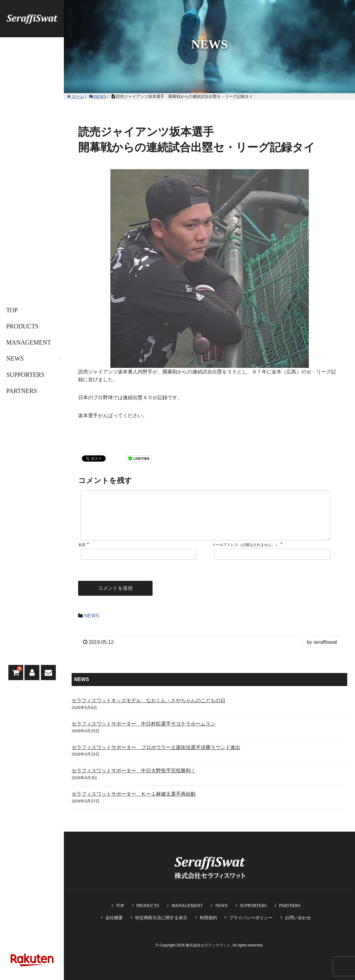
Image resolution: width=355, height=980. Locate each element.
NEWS (15, 359)
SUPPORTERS (25, 375)
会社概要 (114, 918)
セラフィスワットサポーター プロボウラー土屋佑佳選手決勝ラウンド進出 (156, 757)
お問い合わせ (298, 918)
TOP (12, 310)
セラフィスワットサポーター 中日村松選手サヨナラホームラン (144, 734)
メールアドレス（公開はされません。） (246, 555)
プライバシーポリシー (251, 918)
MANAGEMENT (29, 342)
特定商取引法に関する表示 (161, 918)
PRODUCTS (22, 326)
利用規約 (208, 918)
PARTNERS (22, 391)
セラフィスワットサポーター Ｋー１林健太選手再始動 (134, 804)
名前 (82, 555)
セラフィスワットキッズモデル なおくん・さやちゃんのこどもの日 (149, 710)
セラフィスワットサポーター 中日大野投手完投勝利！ (134, 781)
